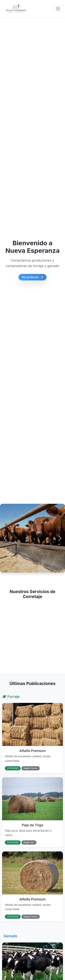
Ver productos (33, 278)
